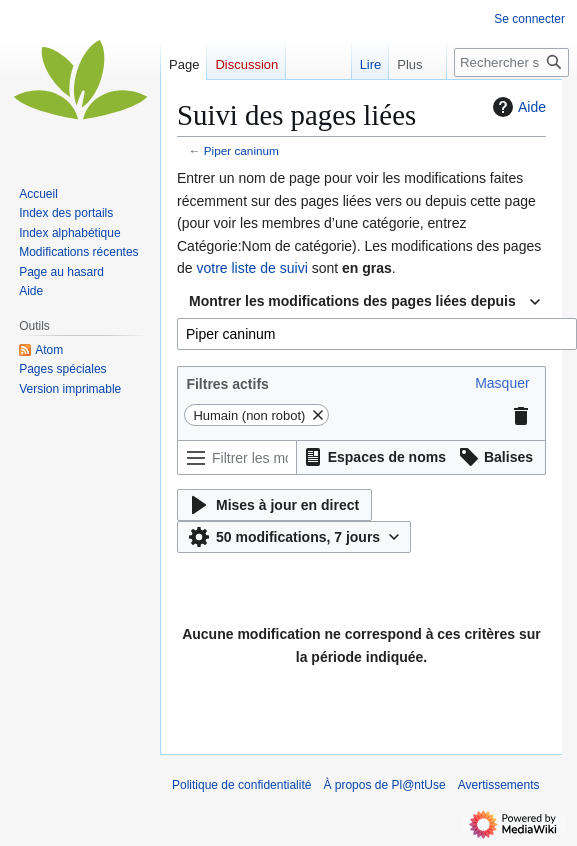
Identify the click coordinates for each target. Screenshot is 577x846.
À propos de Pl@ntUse (384, 785)
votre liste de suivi (251, 268)
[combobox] (364, 302)
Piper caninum (241, 150)
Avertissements (499, 785)
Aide (517, 107)
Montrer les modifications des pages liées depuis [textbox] (352, 301)
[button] (502, 383)
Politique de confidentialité (241, 785)
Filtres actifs (227, 384)
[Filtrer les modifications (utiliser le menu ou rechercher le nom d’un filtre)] (237, 457)
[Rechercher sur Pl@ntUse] (511, 62)
